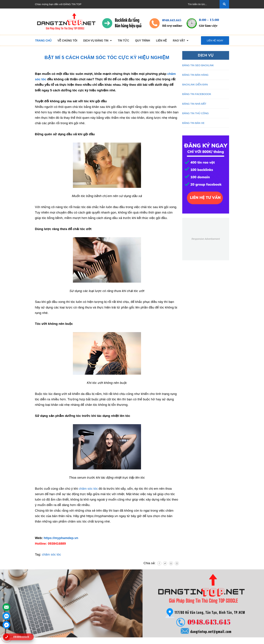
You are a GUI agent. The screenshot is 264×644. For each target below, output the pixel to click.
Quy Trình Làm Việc (46, 608)
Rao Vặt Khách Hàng (147, 613)
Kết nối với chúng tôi (202, 584)
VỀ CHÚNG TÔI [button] (45, 584)
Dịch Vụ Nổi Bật (44, 602)
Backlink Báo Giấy (95, 608)
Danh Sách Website (46, 613)
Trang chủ (41, 592)
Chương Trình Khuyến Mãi (150, 592)
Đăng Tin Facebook (96, 613)
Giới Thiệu (41, 597)
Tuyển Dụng (42, 619)
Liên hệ (39, 624)
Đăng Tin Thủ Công (96, 592)
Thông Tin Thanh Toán (147, 597)
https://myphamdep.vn (61, 538)
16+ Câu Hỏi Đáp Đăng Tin (150, 608)
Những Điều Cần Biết (147, 602)
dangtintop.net (174, 640)
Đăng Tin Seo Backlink (98, 597)
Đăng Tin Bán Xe (94, 619)
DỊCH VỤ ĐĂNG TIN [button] (98, 584)
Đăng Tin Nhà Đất (95, 624)
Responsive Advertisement (206, 239)
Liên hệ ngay (215, 40)
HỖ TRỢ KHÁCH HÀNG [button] (150, 584)
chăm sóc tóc (88, 489)
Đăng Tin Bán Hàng (96, 602)
